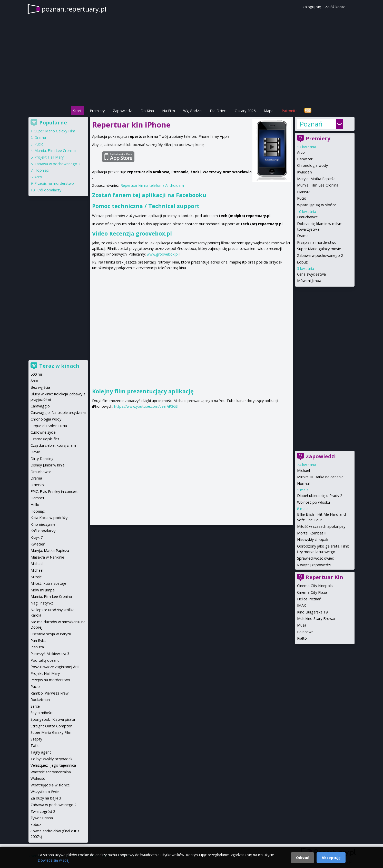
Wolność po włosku (313, 502)
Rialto (302, 638)
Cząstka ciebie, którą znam (53, 445)
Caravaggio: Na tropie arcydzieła (58, 412)
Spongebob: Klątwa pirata (53, 719)
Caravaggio (40, 406)
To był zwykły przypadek (51, 759)
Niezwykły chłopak (313, 539)
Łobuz (302, 262)
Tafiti (35, 745)
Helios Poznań (309, 599)
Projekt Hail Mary (49, 157)
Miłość (36, 577)
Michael (303, 470)
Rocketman (40, 700)
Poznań (311, 124)
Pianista (304, 192)
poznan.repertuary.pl (74, 9)
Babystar (305, 159)
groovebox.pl (154, 233)
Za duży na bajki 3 (46, 798)
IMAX (301, 605)
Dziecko (37, 485)
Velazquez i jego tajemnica (53, 765)
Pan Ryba (38, 641)
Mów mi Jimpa (309, 281)
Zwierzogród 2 (43, 811)
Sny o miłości (42, 713)
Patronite (290, 111)
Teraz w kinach (59, 366)
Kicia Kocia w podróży (49, 518)
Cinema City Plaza (312, 592)
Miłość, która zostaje (48, 583)
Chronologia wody (312, 165)
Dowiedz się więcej (54, 860)
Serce (35, 706)
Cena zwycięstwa (311, 274)
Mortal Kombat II (312, 533)
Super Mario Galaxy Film (55, 131)
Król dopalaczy (49, 190)
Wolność (38, 778)
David (35, 452)
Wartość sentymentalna (51, 772)
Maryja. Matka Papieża (316, 179)
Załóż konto (335, 7)
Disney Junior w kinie (48, 465)
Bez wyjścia (40, 387)
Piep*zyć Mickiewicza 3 (50, 654)
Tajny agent (41, 752)
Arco (301, 152)
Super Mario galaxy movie (319, 249)
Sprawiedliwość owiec (315, 558)
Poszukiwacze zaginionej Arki (55, 667)
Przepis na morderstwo (317, 242)
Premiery (97, 111)
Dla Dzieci (218, 111)
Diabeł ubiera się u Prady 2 (320, 496)
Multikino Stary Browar (316, 618)
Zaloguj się (312, 7)
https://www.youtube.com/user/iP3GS (146, 406)
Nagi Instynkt (42, 603)
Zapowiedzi (123, 111)
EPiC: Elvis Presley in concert (54, 491)
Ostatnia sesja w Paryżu (51, 634)
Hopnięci (42, 170)
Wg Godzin (192, 111)
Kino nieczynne (43, 524)
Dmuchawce (307, 217)
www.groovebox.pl (163, 254)
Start (77, 111)
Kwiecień (305, 172)
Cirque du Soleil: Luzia (49, 426)
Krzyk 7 (37, 537)
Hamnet (37, 498)
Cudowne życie (43, 432)
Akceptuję (331, 858)
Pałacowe (305, 632)
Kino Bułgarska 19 (312, 612)
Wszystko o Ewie (45, 792)
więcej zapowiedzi (315, 565)
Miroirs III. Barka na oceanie (320, 477)
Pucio (302, 198)
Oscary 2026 (245, 111)
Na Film (169, 111)
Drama (303, 236)
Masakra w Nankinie (47, 557)
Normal (303, 484)
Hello (35, 505)
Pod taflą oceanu (45, 660)
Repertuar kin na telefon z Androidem (152, 185)
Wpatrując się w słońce (317, 205)
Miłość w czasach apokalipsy (321, 526)
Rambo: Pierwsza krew (50, 693)
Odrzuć (302, 858)
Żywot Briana (42, 818)
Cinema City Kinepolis (315, 586)
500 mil (37, 374)
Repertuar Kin (325, 577)
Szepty (36, 739)
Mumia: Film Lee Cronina (318, 185)
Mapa (269, 111)
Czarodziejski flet (45, 439)
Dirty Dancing (42, 459)
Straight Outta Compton (51, 726)
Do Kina (147, 111)
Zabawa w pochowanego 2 (320, 255)
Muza (302, 625)
